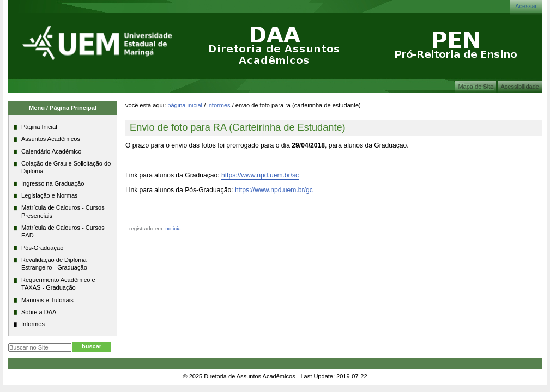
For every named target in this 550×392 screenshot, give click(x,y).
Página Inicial (185, 105)
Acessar (526, 6)
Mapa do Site (476, 87)
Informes (219, 105)
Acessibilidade (520, 87)
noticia (173, 228)
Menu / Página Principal (63, 108)
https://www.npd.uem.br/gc (274, 190)
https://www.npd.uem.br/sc (260, 175)
